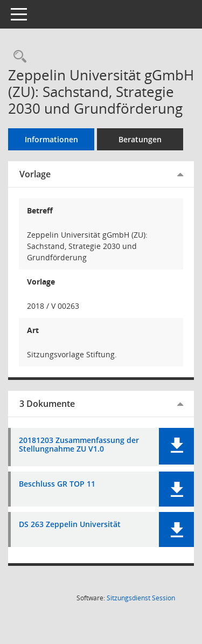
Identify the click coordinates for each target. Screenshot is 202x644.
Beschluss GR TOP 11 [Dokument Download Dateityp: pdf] (57, 484)
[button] (176, 446)
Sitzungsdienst (141, 598)
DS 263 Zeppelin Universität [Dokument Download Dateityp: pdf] (70, 525)
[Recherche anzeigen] (17, 57)
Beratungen (140, 139)
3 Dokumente (47, 404)
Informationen (51, 139)
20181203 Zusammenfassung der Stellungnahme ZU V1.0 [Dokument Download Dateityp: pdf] (79, 445)
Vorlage (35, 174)
